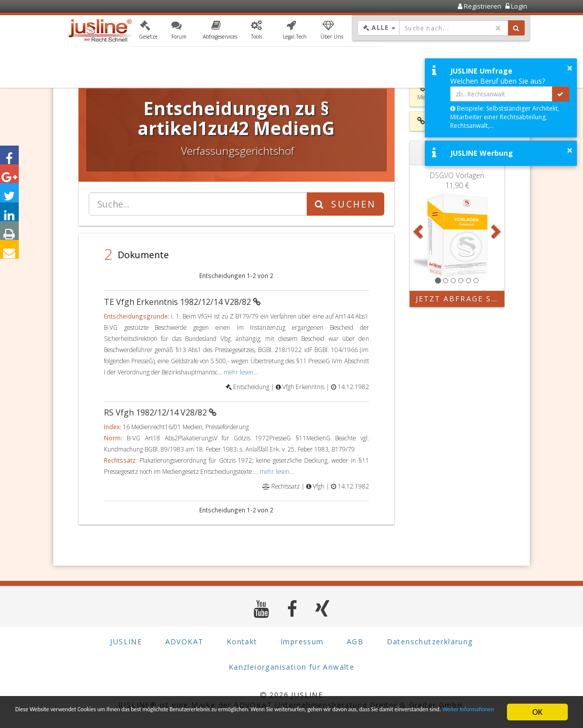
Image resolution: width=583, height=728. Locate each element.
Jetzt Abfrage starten (460, 299)
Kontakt (242, 642)
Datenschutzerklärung (430, 642)
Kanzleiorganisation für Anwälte (291, 667)
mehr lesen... (241, 372)
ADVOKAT (185, 642)
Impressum (302, 642)
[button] (148, 32)
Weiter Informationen (215, 717)
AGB (355, 642)
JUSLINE (126, 642)
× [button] (570, 68)
